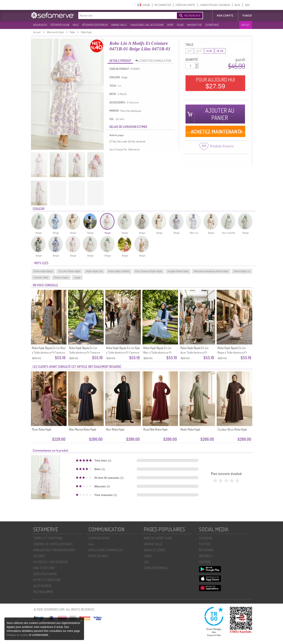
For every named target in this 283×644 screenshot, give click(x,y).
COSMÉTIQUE (212, 25)
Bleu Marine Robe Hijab (83, 429)
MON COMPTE (225, 16)
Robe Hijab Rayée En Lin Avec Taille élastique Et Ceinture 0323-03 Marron (196, 353)
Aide (91, 544)
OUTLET (245, 25)
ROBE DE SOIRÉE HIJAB (158, 538)
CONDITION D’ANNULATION (154, 61)
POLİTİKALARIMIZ (43, 592)
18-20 (220, 51)
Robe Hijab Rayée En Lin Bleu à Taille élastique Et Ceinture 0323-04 (157, 353)
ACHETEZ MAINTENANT (215, 131)
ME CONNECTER (163, 5)
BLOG (237, 5)
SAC (146, 562)
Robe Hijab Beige (43, 271)
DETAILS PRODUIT (120, 61)
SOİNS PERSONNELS (156, 568)
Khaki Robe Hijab (190, 429)
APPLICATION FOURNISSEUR (105, 550)
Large (77, 277)
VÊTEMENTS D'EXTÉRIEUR (95, 25)
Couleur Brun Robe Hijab (232, 429)
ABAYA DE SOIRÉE (155, 550)
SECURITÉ (39, 556)
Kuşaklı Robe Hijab (178, 271)
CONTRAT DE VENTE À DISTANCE (53, 544)
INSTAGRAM (206, 550)
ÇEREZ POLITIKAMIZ (45, 574)
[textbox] (126, 15)
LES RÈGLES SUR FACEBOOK (50, 562)
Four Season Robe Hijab (149, 271)
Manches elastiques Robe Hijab (211, 271)
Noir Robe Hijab (115, 429)
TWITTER (204, 544)
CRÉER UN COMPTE (185, 5)
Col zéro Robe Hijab (69, 271)
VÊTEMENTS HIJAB (60, 25)
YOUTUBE (205, 562)
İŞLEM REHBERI (42, 586)
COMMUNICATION (99, 538)
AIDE (247, 5)
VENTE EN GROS (98, 556)
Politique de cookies (18, 635)
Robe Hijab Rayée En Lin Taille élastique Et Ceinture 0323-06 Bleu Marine (84, 353)
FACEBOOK (206, 538)
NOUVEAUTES (40, 25)
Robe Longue (61, 277)
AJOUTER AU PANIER (220, 114)
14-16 (209, 51)
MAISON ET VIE (194, 25)
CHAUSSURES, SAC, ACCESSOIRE (147, 25)
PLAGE (180, 25)
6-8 (189, 51)
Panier (247, 16)
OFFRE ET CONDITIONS (47, 580)
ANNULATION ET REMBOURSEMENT (54, 550)
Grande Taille (41, 277)
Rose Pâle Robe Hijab (155, 429)
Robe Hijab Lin (242, 271)
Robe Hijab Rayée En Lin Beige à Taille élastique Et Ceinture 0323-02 (232, 353)
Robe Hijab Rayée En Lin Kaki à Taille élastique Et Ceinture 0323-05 (123, 353)
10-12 (199, 51)
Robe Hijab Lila (94, 271)
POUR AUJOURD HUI (215, 83)
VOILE (76, 25)
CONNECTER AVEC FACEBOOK (215, 5)
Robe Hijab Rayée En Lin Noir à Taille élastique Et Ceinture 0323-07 (49, 353)
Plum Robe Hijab (42, 429)
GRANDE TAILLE (119, 25)
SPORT (170, 25)
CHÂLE (148, 556)
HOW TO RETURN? (44, 568)
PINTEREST (206, 556)
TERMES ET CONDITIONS (48, 538)
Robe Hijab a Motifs (119, 271)
